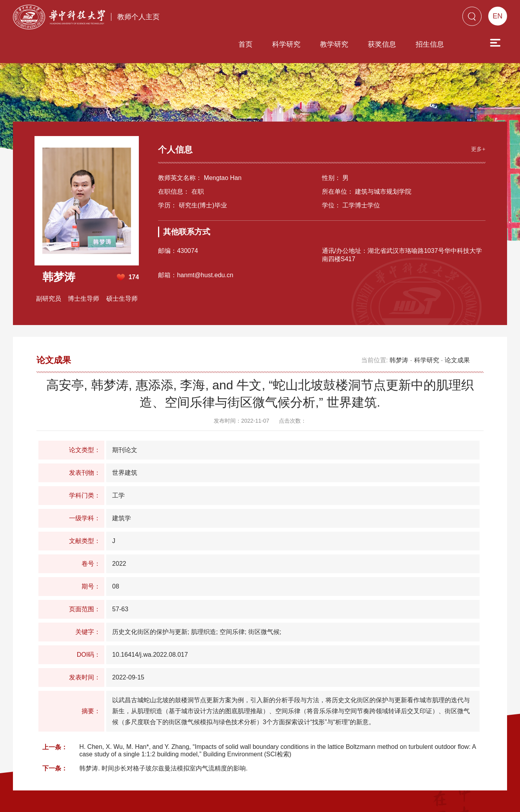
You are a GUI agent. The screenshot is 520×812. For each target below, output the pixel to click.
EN (497, 16)
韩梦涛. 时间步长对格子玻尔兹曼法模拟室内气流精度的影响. (163, 735)
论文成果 (457, 326)
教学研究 (289, 18)
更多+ (476, 114)
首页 (201, 18)
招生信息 (385, 18)
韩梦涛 (399, 326)
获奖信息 (337, 18)
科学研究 (242, 18)
